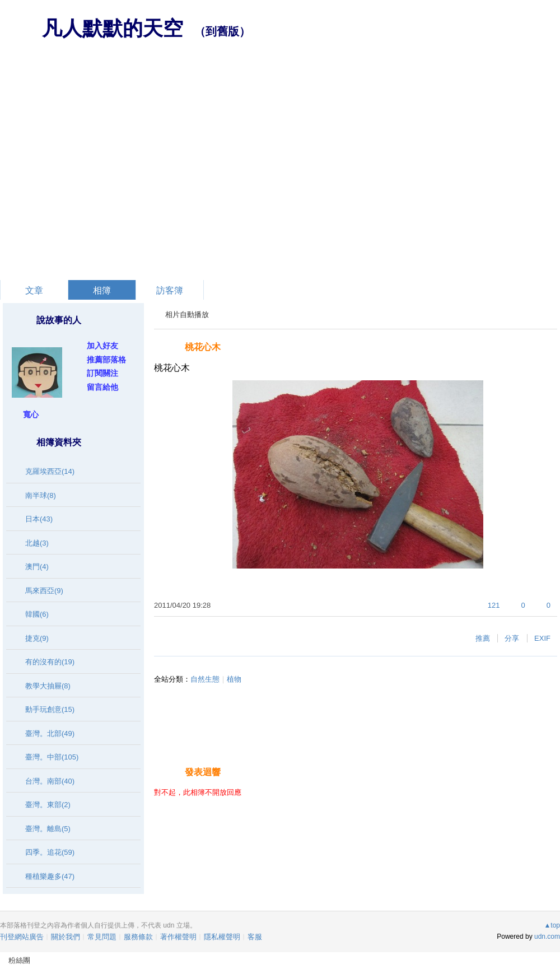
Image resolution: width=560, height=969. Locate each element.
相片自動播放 (187, 315)
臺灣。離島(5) (48, 829)
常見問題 (102, 937)
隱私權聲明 (222, 937)
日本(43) (39, 519)
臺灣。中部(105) (52, 757)
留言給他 (102, 387)
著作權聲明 (178, 937)
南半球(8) (41, 495)
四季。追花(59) (50, 852)
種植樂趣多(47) (50, 876)
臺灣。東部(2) (48, 805)
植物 (234, 679)
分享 (512, 638)
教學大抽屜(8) (48, 686)
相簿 (102, 290)
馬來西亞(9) (44, 591)
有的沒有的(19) (50, 662)
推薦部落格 (106, 360)
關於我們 (66, 937)
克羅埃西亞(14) (50, 471)
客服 (255, 937)
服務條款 (138, 937)
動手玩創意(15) (50, 709)
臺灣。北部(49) (50, 733)
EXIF (542, 638)
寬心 (31, 414)
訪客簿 (170, 290)
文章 (34, 290)
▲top (552, 925)
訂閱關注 (102, 373)
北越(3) (37, 543)
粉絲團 (19, 960)
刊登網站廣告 (22, 937)
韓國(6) (37, 614)
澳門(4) (37, 567)
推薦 (483, 638)
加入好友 (102, 346)
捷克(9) (37, 638)
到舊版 (222, 31)
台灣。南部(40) (50, 781)
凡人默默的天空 (113, 28)
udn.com (547, 937)
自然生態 (205, 679)
